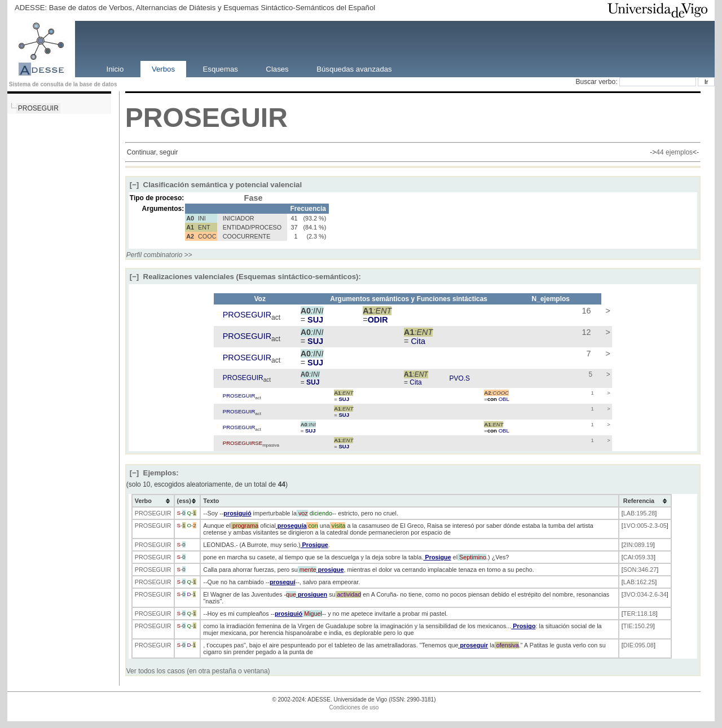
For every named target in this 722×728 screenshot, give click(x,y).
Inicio (115, 69)
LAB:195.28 (639, 513)
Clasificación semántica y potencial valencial (216, 185)
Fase (254, 198)
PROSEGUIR (38, 108)
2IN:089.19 (638, 545)
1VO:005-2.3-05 (645, 526)
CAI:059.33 (639, 557)
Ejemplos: (154, 473)
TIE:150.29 (638, 626)
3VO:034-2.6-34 (645, 594)
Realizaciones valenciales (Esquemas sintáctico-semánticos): (245, 277)
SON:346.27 (640, 570)
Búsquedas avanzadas (354, 69)
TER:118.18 (640, 614)
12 (585, 332)
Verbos (163, 69)
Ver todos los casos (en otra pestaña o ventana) (198, 671)
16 (585, 311)
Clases (277, 69)
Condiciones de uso (354, 707)
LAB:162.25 (639, 582)
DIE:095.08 (639, 645)
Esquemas (221, 69)
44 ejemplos (674, 152)
